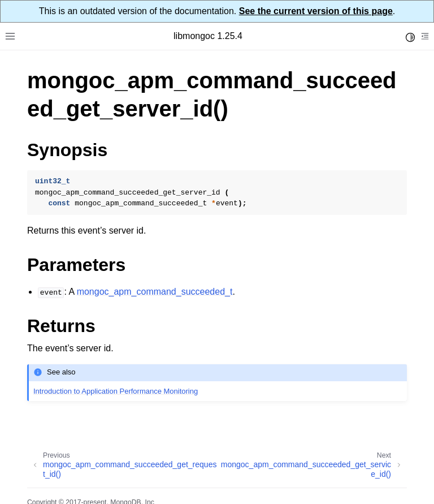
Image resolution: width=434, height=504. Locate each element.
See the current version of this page (316, 11)
